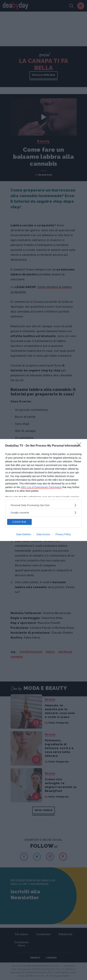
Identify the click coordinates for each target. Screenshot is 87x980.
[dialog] (43, 490)
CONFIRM (19, 522)
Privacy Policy (63, 534)
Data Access (43, 534)
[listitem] (43, 505)
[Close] (80, 446)
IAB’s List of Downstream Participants (41, 487)
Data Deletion (24, 534)
